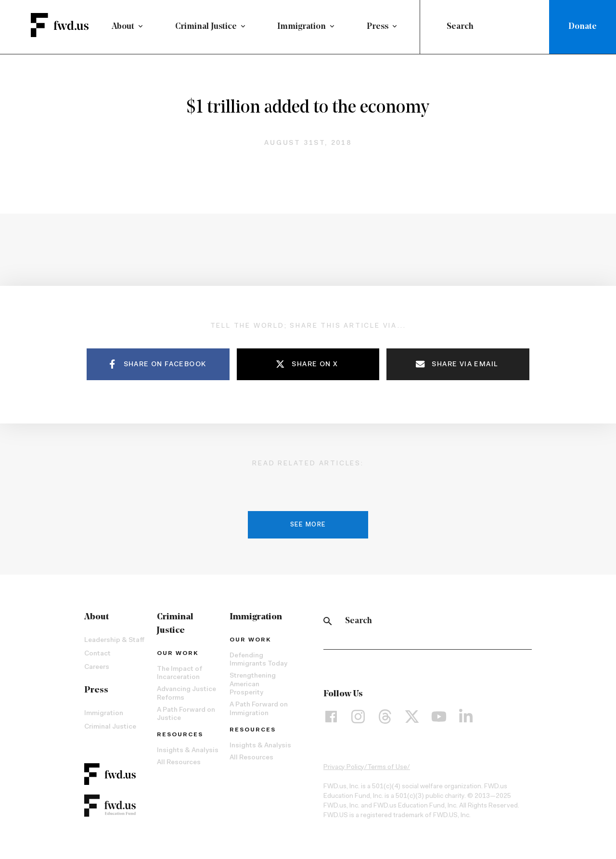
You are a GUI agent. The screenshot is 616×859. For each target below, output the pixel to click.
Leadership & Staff (114, 643)
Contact (97, 656)
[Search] (328, 624)
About (123, 27)
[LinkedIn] (466, 719)
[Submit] (435, 27)
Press (378, 27)
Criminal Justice (206, 27)
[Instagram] (358, 719)
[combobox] (487, 27)
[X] (412, 719)
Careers (97, 670)
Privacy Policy (344, 770)
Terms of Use (387, 770)
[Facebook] (331, 719)
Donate (583, 27)
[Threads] (385, 719)
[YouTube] (439, 719)
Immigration (302, 27)
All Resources (179, 766)
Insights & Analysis (188, 754)
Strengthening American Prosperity (253, 687)
